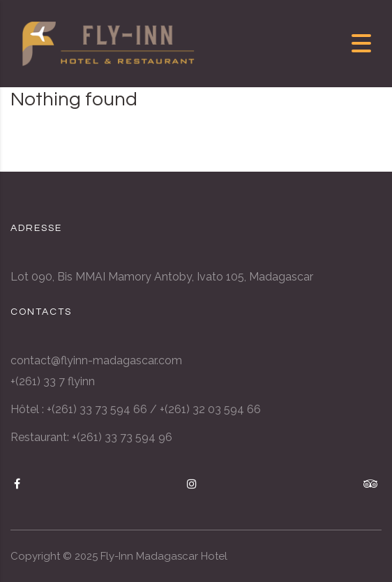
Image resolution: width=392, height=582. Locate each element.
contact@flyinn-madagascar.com (96, 360)
